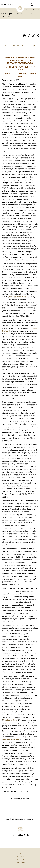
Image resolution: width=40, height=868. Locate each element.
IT (22, 46)
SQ (34, 46)
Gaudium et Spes (10, 720)
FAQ (20, 853)
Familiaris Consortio (11, 739)
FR (18, 46)
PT (30, 46)
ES (14, 46)
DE (6, 46)
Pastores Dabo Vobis (17, 297)
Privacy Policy (20, 862)
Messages (5, 14)
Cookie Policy (20, 859)
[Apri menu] (37, 5)
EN (10, 46)
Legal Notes (20, 856)
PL (26, 46)
